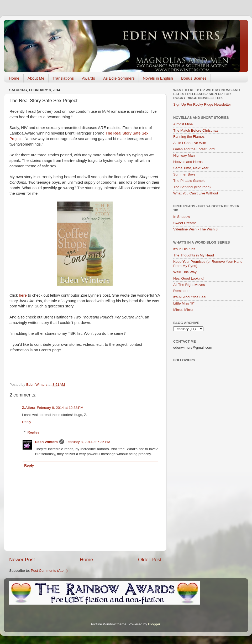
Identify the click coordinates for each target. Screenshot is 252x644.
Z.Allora (29, 408)
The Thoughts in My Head (194, 255)
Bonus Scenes (194, 78)
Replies (33, 432)
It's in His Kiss (184, 249)
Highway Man (184, 155)
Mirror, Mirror (183, 310)
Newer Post (22, 560)
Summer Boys (184, 174)
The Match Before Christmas (196, 130)
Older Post (150, 560)
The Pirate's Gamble (189, 181)
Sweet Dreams (185, 223)
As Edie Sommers (119, 78)
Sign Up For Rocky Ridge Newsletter (202, 104)
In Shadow (182, 217)
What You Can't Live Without (196, 193)
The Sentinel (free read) (192, 187)
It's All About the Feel (190, 297)
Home (14, 78)
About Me (36, 78)
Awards (88, 78)
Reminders (182, 291)
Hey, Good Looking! (189, 278)
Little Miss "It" (184, 303)
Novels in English (158, 78)
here (23, 295)
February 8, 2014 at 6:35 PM (88, 442)
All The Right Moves (189, 285)
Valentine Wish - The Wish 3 (195, 229)
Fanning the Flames (189, 136)
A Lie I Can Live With (190, 143)
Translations (63, 78)
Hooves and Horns (188, 162)
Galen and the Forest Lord (194, 149)
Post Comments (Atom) (49, 571)
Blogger (154, 624)
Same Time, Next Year (191, 168)
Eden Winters (46, 442)
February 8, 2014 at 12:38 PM (60, 408)
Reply (27, 422)
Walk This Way (185, 272)
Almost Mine (183, 124)
